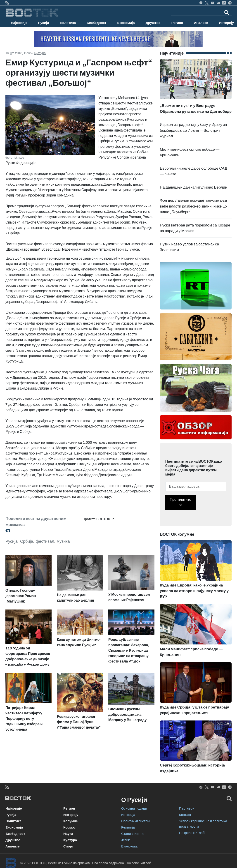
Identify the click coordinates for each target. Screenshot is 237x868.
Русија (44, 23)
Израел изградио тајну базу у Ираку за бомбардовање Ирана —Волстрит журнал (193, 130)
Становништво (133, 834)
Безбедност (96, 23)
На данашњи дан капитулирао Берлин (194, 187)
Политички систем (135, 821)
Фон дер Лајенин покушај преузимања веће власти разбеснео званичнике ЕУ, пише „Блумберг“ (194, 206)
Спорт (68, 846)
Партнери (187, 808)
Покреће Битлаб (192, 833)
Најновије (19, 23)
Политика (68, 23)
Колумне (71, 821)
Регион (177, 23)
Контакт (185, 815)
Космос (70, 827)
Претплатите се (181, 502)
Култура (40, 53)
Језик (125, 840)
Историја (128, 815)
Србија (27, 541)
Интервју (71, 815)
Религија (128, 827)
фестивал (45, 541)
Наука (68, 834)
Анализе (201, 23)
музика (63, 541)
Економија (126, 23)
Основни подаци (134, 808)
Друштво (153, 23)
